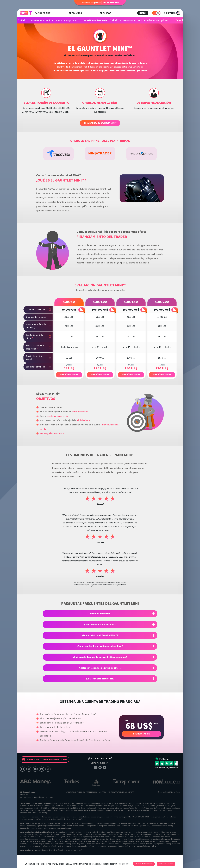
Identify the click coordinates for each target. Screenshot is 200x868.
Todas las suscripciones (100, 3)
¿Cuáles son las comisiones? (100, 679)
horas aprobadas (80, 412)
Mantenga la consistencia (52, 433)
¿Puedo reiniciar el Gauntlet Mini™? (100, 635)
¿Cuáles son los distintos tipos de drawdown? (100, 646)
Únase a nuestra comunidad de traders (45, 760)
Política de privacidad (144, 864)
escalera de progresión (58, 416)
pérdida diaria (83, 420)
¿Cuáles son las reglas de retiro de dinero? (100, 668)
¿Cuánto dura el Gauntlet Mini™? (100, 625)
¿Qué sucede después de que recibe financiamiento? (100, 657)
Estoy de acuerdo (166, 864)
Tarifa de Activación (100, 614)
